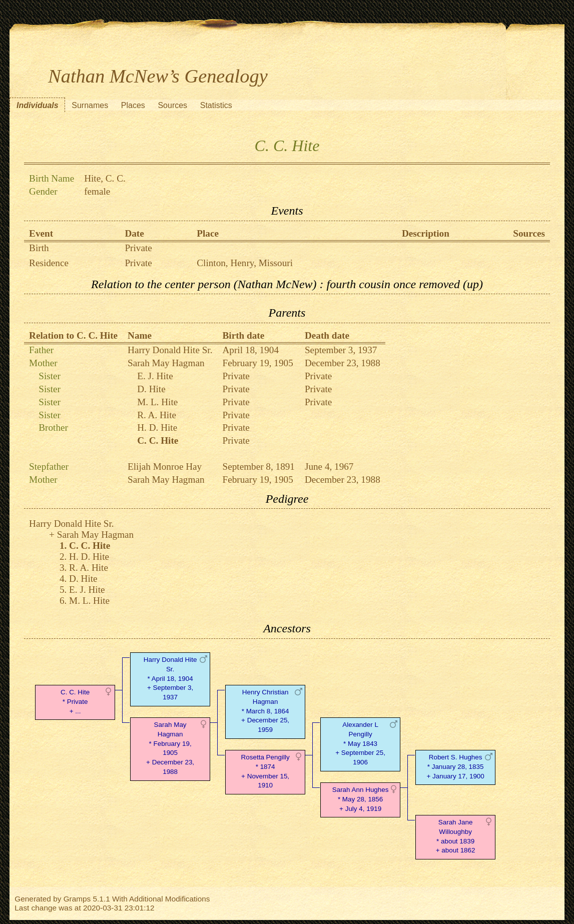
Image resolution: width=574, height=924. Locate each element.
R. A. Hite (157, 415)
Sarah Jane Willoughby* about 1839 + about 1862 (456, 836)
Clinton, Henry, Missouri (245, 263)
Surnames (90, 105)
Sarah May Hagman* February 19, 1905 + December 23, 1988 (170, 748)
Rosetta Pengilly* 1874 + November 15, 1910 (265, 771)
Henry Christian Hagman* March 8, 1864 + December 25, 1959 (265, 711)
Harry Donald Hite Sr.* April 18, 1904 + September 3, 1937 (170, 678)
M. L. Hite (157, 402)
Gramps (77, 899)
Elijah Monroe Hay (165, 467)
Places (133, 105)
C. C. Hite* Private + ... (75, 702)
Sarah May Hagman (166, 363)
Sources (172, 105)
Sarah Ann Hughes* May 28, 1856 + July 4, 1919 (361, 799)
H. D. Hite (157, 427)
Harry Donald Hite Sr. (170, 350)
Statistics (216, 105)
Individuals (38, 105)
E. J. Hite (155, 376)
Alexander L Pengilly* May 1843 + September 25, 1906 (360, 743)
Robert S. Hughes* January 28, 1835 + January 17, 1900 (455, 767)
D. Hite (151, 389)
